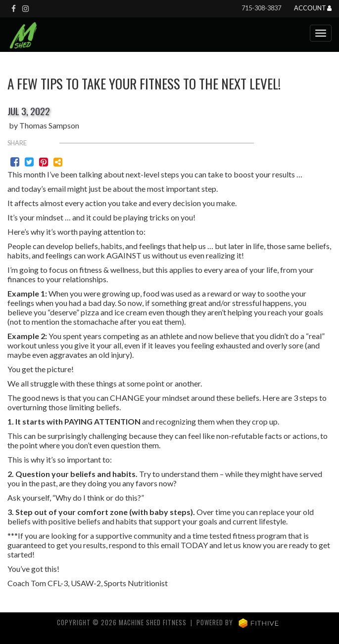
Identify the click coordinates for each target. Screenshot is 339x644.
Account (313, 8)
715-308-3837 (261, 8)
